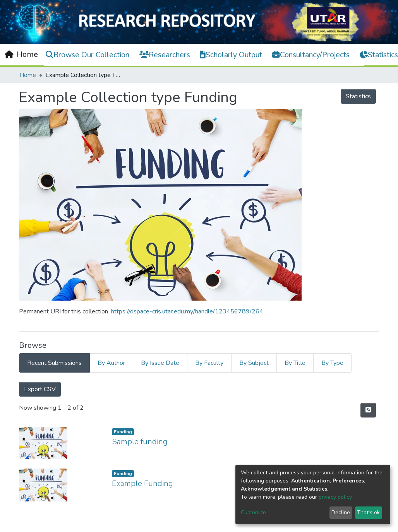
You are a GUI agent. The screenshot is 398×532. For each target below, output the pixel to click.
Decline (341, 512)
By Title (295, 363)
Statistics (358, 96)
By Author (111, 363)
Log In (376, 54)
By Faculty (209, 363)
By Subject (254, 363)
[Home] (21, 55)
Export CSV (40, 389)
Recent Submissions (54, 363)
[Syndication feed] (368, 410)
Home (28, 75)
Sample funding (140, 442)
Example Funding (142, 483)
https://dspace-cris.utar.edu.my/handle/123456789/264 (187, 311)
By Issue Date (160, 363)
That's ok (368, 512)
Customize (253, 512)
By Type (332, 363)
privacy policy (335, 497)
